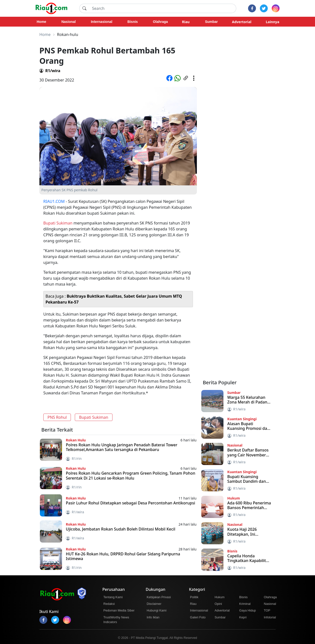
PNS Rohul (57, 417)
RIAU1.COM (54, 201)
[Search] (163, 8)
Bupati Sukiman (58, 223)
